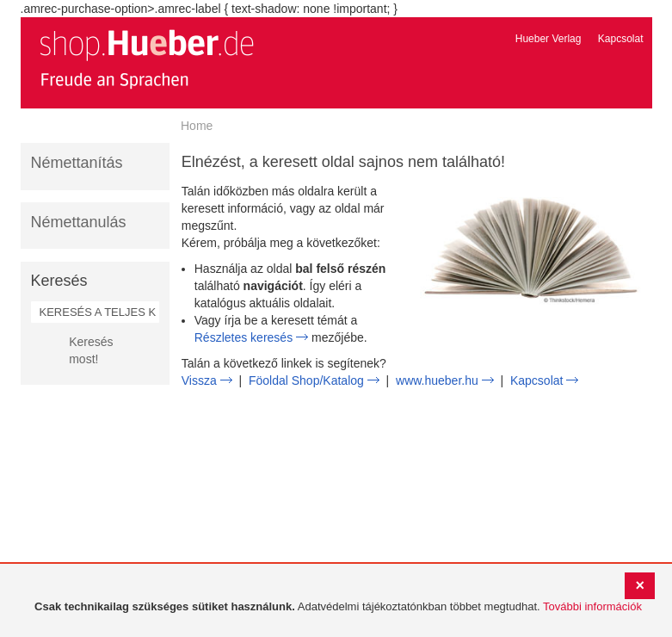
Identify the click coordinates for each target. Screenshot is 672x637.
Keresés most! (91, 350)
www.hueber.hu (437, 380)
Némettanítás (77, 163)
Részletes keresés (244, 337)
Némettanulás (79, 222)
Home (197, 126)
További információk (592, 606)
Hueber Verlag (549, 39)
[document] (338, 607)
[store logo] (146, 59)
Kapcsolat (621, 39)
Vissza (199, 380)
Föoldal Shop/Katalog (306, 380)
